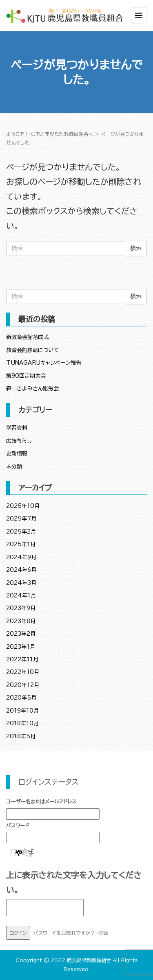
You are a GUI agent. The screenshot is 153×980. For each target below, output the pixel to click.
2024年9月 (21, 557)
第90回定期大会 (26, 376)
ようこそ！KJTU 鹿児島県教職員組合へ (50, 134)
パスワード (18, 825)
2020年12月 (23, 685)
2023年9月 (21, 608)
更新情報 (17, 454)
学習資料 (17, 428)
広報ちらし (19, 441)
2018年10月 (22, 723)
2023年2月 (21, 634)
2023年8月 (21, 621)
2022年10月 (23, 672)
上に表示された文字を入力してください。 (74, 882)
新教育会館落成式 (27, 337)
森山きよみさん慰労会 (32, 388)
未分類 (14, 467)
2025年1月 (21, 544)
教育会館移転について (33, 350)
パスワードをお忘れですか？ (64, 933)
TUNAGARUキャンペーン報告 (44, 363)
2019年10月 (22, 711)
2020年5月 (21, 698)
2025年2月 (21, 532)
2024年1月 (21, 596)
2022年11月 (22, 660)
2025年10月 (23, 506)
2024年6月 (21, 570)
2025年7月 (21, 519)
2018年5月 (21, 736)
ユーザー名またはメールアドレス (41, 801)
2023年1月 (21, 647)
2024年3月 (21, 583)
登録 (103, 933)
